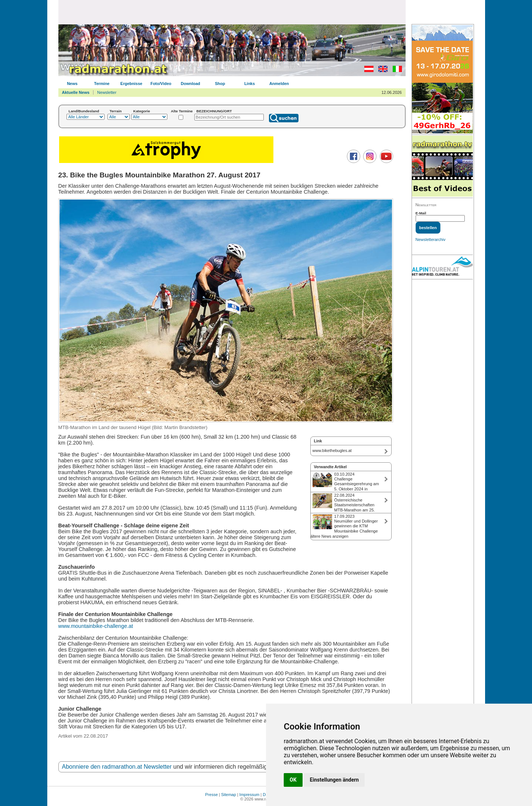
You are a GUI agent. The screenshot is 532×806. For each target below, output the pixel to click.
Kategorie (142, 111)
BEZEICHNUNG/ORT (214, 111)
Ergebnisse (131, 84)
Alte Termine (182, 111)
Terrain (116, 111)
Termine (102, 84)
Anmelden (279, 84)
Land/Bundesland (84, 111)
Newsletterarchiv (431, 239)
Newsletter (107, 92)
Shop (220, 84)
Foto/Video (161, 84)
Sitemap (229, 795)
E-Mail (421, 213)
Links (250, 84)
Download (190, 84)
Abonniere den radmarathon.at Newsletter (117, 767)
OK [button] (293, 780)
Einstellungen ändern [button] (335, 780)
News (72, 84)
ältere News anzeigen (330, 536)
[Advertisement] (232, 12)
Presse (211, 795)
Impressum (249, 795)
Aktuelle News (76, 92)
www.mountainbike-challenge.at (96, 626)
